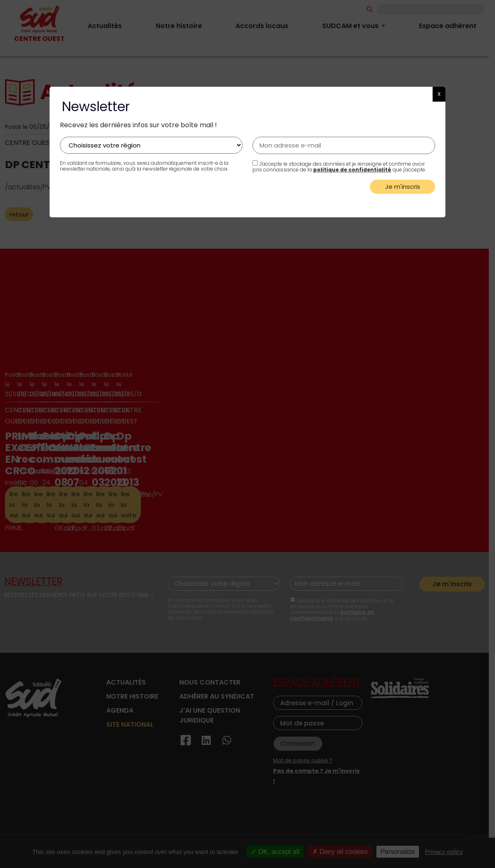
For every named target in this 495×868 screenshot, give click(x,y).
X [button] (439, 94)
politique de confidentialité (352, 170)
